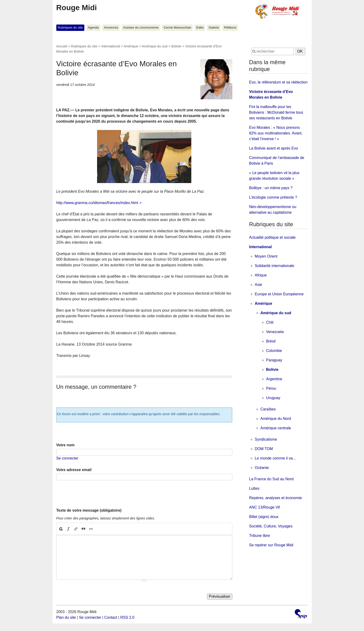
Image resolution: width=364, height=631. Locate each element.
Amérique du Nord (276, 419)
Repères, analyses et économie (275, 498)
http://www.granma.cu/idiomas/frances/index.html (97, 203)
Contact (111, 617)
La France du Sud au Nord (271, 479)
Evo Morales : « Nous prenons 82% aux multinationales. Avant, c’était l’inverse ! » (276, 133)
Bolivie (176, 46)
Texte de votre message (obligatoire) (89, 510)
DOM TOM (264, 449)
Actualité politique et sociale (272, 237)
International (111, 46)
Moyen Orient (266, 256)
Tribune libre (259, 536)
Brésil (271, 341)
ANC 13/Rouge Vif (264, 507)
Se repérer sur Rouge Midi (271, 545)
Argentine (274, 379)
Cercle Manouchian (178, 27)
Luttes (254, 488)
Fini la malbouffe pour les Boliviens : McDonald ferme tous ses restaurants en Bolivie (276, 112)
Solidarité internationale (274, 266)
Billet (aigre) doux (264, 517)
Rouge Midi (77, 8)
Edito (200, 27)
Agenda (93, 27)
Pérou (271, 388)
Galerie (214, 27)
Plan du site (66, 617)
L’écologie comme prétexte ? (273, 197)
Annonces (111, 27)
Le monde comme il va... (275, 458)
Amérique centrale (276, 428)
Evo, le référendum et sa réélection (278, 82)
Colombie (274, 351)
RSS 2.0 (127, 617)
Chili (270, 322)
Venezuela (275, 332)
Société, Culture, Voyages (271, 526)
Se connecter (67, 458)
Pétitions (230, 27)
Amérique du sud (155, 46)
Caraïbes (268, 409)
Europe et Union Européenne (279, 294)
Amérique (131, 46)
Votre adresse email (74, 470)
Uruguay (273, 398)
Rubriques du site (70, 27)
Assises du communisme (141, 27)
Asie (258, 285)
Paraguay (274, 360)
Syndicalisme (266, 439)
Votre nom (65, 445)
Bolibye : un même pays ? (271, 188)
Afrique (261, 275)
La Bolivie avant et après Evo (273, 148)
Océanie (262, 468)
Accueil (62, 46)
